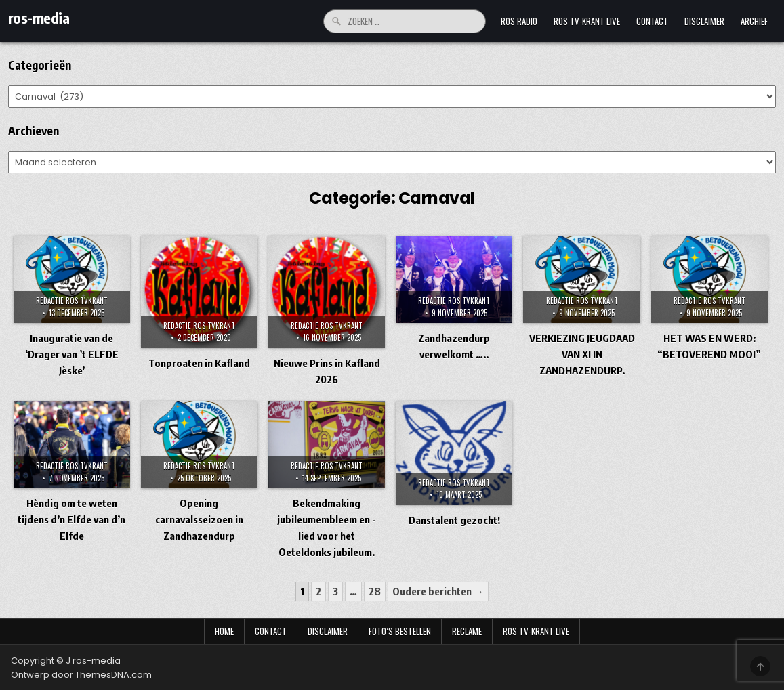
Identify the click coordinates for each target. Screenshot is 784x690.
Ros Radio (519, 21)
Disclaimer (704, 21)
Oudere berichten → (438, 591)
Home (224, 631)
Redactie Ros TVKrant (72, 301)
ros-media (39, 18)
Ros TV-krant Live (587, 21)
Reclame (467, 631)
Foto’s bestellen (400, 631)
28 (375, 591)
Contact (652, 21)
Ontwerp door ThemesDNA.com (81, 675)
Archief (754, 21)
